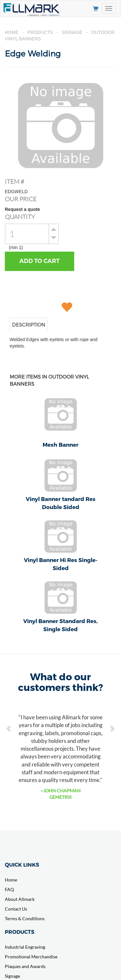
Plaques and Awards (25, 966)
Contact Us (16, 909)
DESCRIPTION (29, 325)
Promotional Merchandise (31, 957)
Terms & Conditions (25, 918)
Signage (72, 32)
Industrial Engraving (25, 947)
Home (12, 32)
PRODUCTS (20, 932)
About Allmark (20, 899)
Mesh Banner (60, 444)
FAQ (9, 889)
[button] (9, 725)
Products (40, 32)
